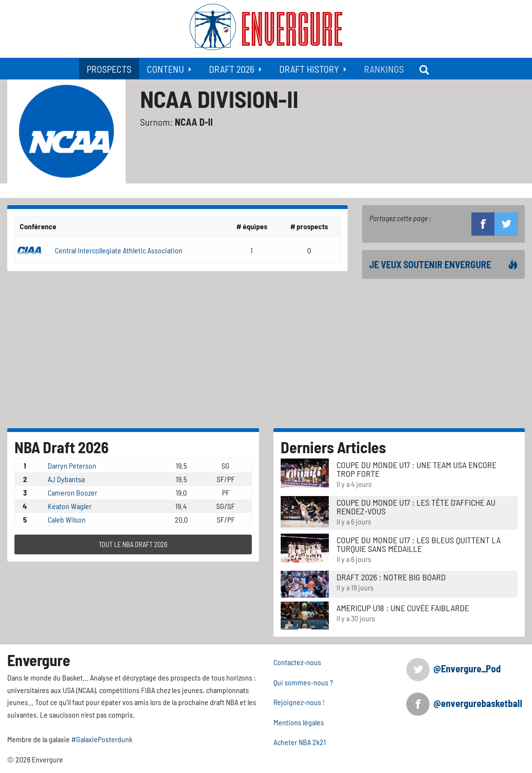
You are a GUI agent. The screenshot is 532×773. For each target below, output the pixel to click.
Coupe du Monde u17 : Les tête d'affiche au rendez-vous (416, 507)
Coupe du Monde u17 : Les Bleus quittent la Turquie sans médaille (419, 544)
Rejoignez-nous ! (299, 702)
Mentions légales (299, 722)
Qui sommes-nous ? (303, 682)
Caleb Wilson (67, 519)
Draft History (309, 69)
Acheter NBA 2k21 (300, 742)
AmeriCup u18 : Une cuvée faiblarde (403, 608)
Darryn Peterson (72, 465)
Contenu (165, 69)
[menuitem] (109, 69)
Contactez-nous (297, 662)
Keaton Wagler (70, 506)
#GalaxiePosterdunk (102, 739)
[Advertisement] (443, 354)
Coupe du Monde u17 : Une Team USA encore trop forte (416, 469)
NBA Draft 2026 (62, 447)
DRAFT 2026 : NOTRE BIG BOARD (391, 577)
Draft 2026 (232, 69)
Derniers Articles (333, 447)
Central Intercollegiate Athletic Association (119, 250)
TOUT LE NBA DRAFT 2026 (133, 544)
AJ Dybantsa (66, 479)
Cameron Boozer (72, 492)
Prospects (109, 69)
